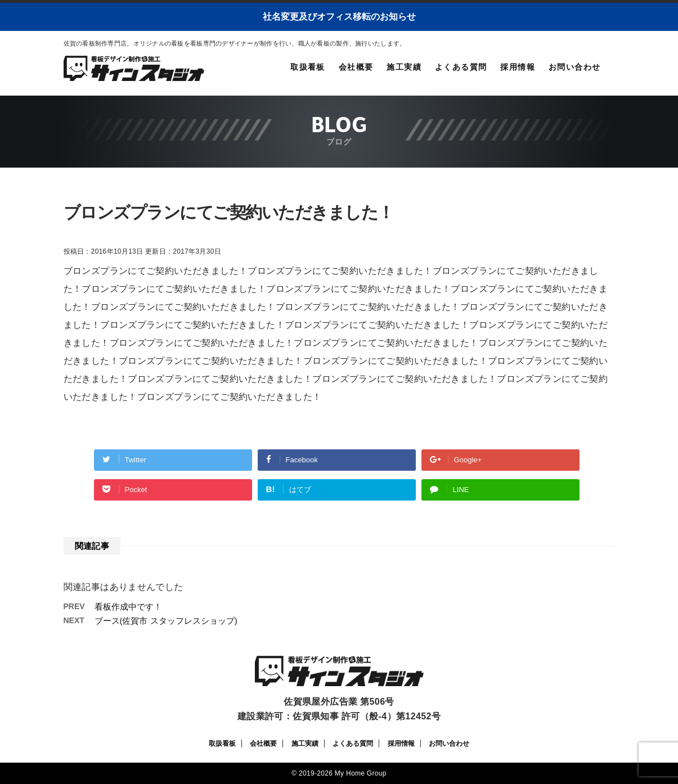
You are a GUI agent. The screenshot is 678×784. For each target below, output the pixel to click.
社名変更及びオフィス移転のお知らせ (339, 17)
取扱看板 (308, 67)
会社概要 (356, 67)
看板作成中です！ (128, 607)
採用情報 (518, 67)
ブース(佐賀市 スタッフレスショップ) (166, 621)
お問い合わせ (574, 67)
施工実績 (404, 67)
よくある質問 (461, 67)
